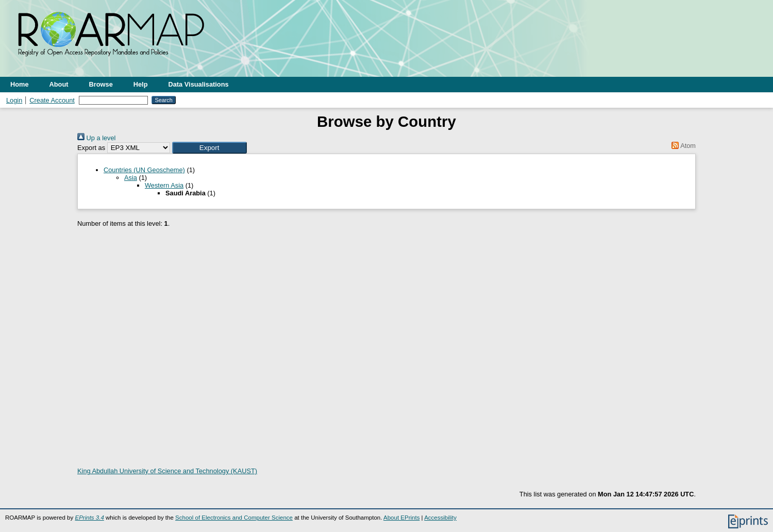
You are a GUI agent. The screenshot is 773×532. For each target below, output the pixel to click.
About (59, 84)
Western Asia (164, 185)
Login (14, 100)
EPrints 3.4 (89, 518)
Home (20, 84)
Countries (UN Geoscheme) (144, 170)
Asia (131, 178)
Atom (682, 146)
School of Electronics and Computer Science (234, 518)
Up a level (96, 138)
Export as (91, 148)
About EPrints (401, 518)
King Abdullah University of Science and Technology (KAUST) (167, 471)
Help (141, 84)
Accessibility (440, 518)
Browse (101, 84)
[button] (209, 148)
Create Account (52, 100)
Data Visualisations (199, 84)
